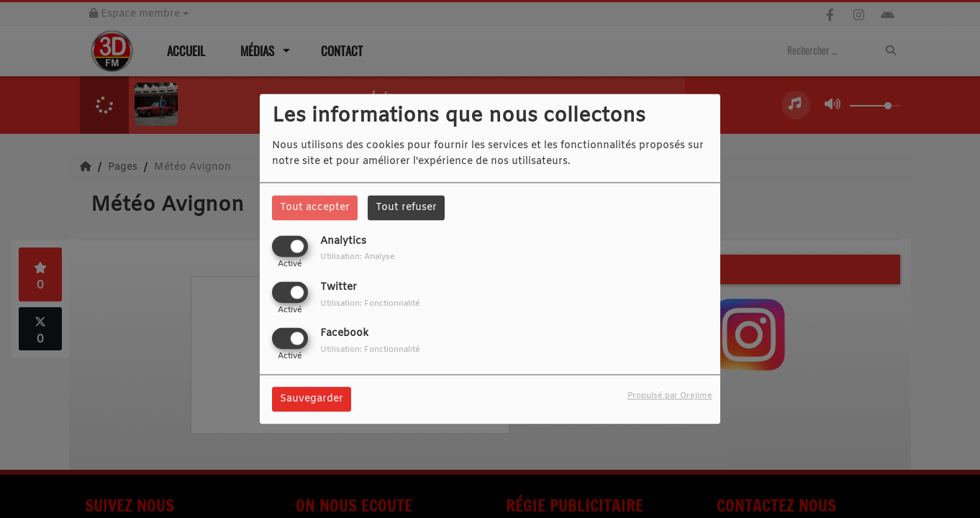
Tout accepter (315, 208)
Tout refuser (406, 208)
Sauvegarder (312, 400)
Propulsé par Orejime (670, 397)
